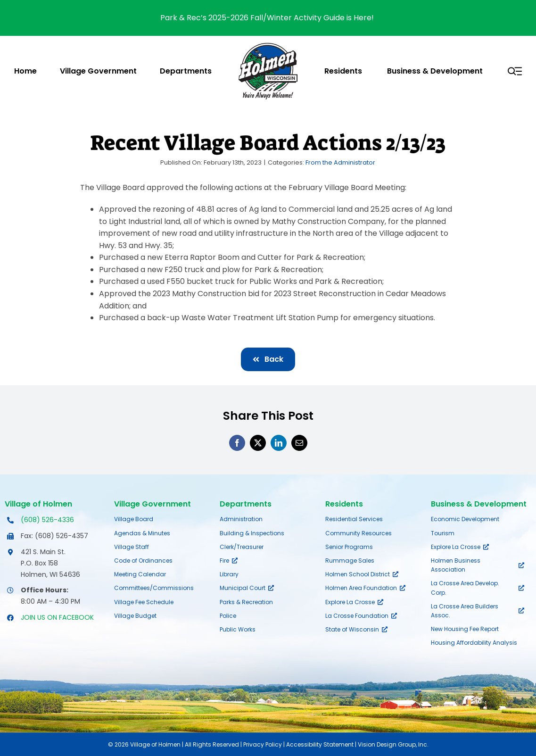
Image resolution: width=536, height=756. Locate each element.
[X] (258, 443)
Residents (344, 504)
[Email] (299, 443)
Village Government (153, 504)
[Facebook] (237, 443)
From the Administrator (340, 162)
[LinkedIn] (279, 443)
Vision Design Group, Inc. (393, 744)
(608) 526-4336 (47, 520)
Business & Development (479, 504)
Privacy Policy (263, 744)
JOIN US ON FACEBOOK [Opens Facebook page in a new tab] (57, 617)
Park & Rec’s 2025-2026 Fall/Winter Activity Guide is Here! (268, 18)
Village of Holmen (38, 504)
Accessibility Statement (320, 744)
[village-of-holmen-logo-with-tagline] (268, 46)
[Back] (268, 359)
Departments (246, 504)
